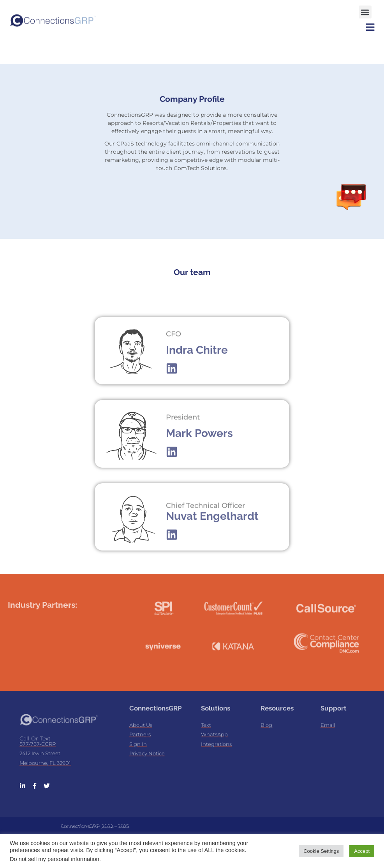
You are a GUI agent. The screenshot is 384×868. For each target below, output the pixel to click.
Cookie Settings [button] (321, 851)
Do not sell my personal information (55, 859)
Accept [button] (362, 851)
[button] (365, 10)
